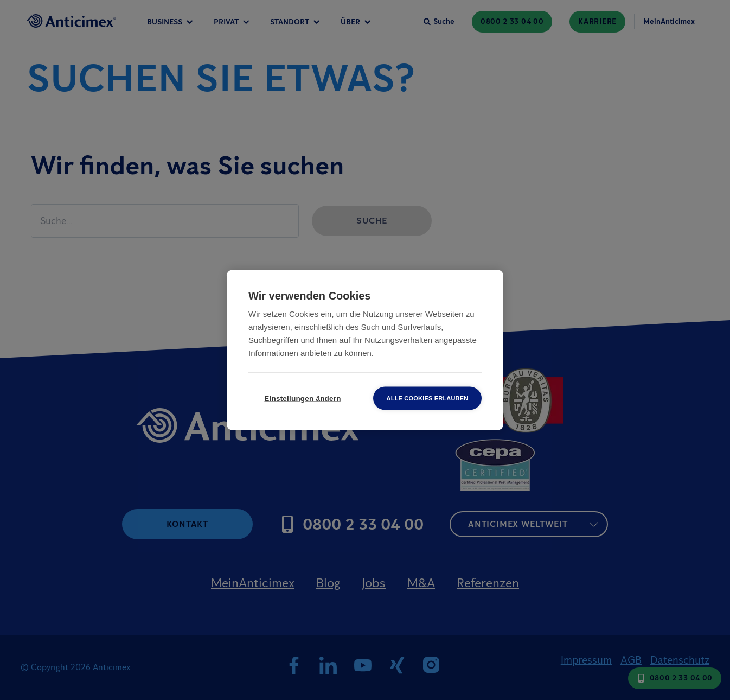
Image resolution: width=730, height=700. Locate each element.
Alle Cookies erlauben (428, 398)
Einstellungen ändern (302, 399)
